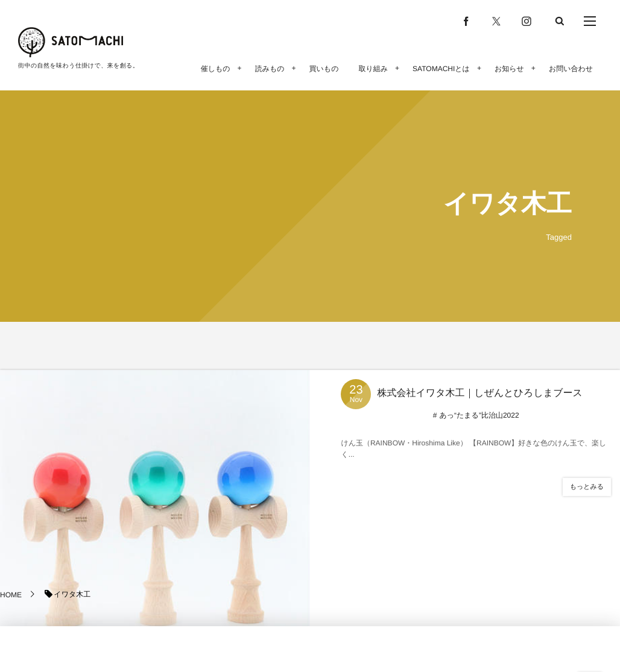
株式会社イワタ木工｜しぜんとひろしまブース (480, 393)
